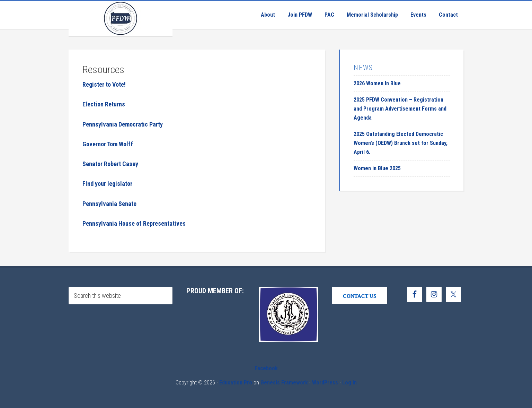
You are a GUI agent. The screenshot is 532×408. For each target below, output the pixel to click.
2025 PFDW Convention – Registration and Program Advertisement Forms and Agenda (400, 109)
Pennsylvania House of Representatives (134, 223)
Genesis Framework (284, 383)
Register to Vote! (104, 84)
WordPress (325, 383)
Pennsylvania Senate (109, 204)
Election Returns (104, 104)
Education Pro (236, 383)
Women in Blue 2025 (377, 168)
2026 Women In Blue (377, 83)
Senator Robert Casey (110, 164)
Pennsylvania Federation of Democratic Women (121, 18)
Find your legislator (107, 184)
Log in (349, 383)
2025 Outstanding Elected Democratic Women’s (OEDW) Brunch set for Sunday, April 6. (401, 143)
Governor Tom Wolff (108, 144)
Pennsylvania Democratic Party (123, 124)
